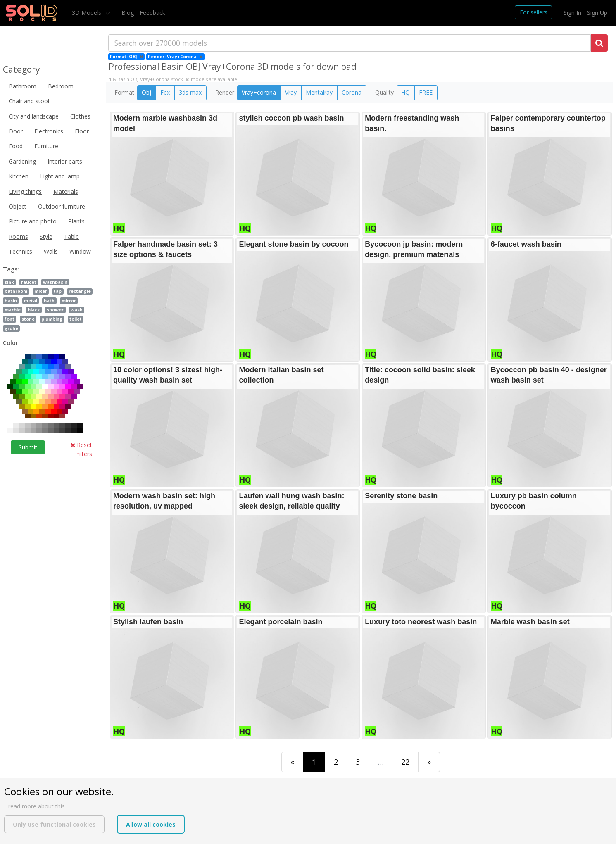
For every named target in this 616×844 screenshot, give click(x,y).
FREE (426, 92)
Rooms (18, 237)
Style (46, 237)
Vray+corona (259, 92)
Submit (28, 447)
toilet (76, 319)
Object (18, 206)
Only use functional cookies (54, 824)
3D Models (87, 13)
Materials (66, 191)
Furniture (46, 146)
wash (77, 310)
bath (49, 301)
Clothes (80, 116)
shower (55, 310)
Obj (146, 92)
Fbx (165, 92)
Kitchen (19, 176)
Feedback (152, 13)
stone (28, 319)
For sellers (534, 12)
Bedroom (61, 86)
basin (11, 301)
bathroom (16, 291)
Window (80, 251)
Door (16, 131)
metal (31, 301)
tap (58, 291)
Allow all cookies (151, 824)
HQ (406, 92)
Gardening (22, 161)
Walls (51, 251)
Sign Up (597, 13)
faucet (29, 282)
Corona (352, 92)
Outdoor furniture (62, 206)
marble (13, 310)
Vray (291, 92)
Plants (76, 221)
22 (405, 762)
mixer (41, 291)
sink (9, 282)
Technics (20, 251)
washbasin (55, 282)
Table (71, 237)
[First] (292, 762)
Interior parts (65, 161)
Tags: (11, 269)
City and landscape (34, 116)
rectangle (80, 291)
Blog (128, 13)
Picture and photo (33, 221)
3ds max (190, 92)
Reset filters (81, 449)
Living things (25, 191)
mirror (69, 301)
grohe (11, 328)
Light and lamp (60, 176)
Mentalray (319, 92)
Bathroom (23, 86)
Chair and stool (29, 101)
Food (16, 146)
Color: (11, 343)
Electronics (49, 131)
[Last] (429, 762)
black (34, 310)
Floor (82, 131)
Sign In (572, 13)
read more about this (37, 806)
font (10, 319)
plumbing (52, 319)
